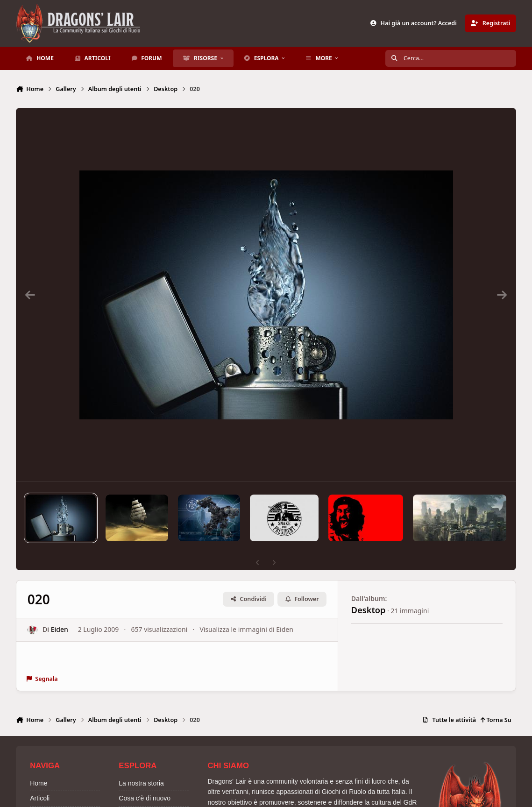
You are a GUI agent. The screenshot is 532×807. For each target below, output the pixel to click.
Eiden (60, 630)
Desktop (369, 610)
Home (39, 783)
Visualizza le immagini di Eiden (247, 630)
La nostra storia (141, 783)
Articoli (40, 798)
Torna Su (496, 720)
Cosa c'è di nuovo (145, 798)
